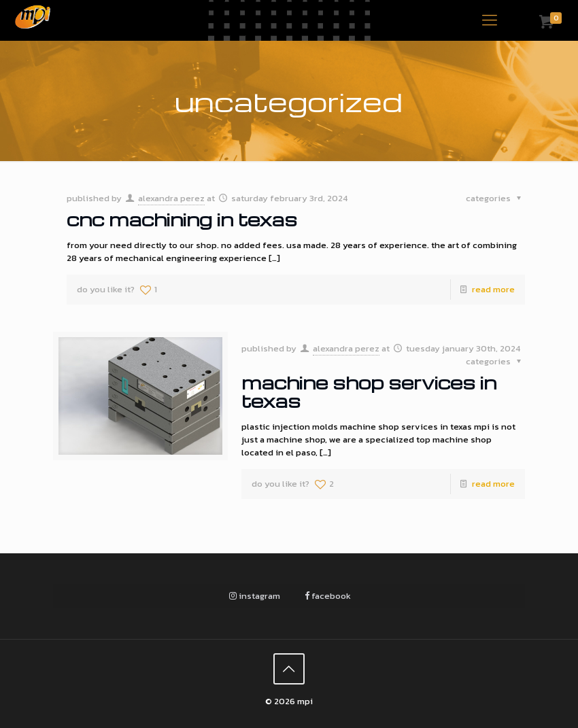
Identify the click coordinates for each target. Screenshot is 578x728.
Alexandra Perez (171, 198)
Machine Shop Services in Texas (369, 391)
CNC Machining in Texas (182, 219)
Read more (493, 289)
